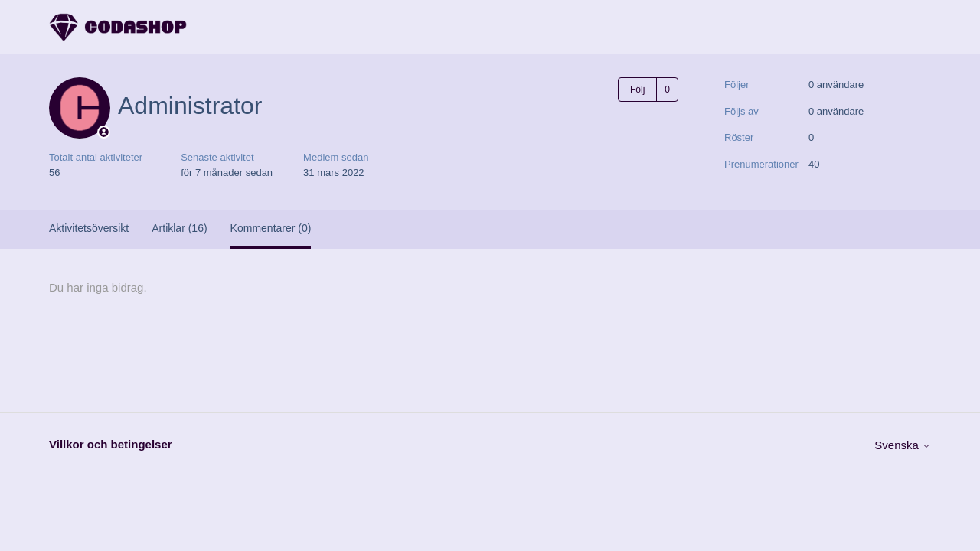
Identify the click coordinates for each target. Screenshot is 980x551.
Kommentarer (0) (271, 228)
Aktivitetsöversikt (89, 228)
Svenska (903, 445)
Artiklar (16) (179, 228)
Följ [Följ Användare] (637, 90)
